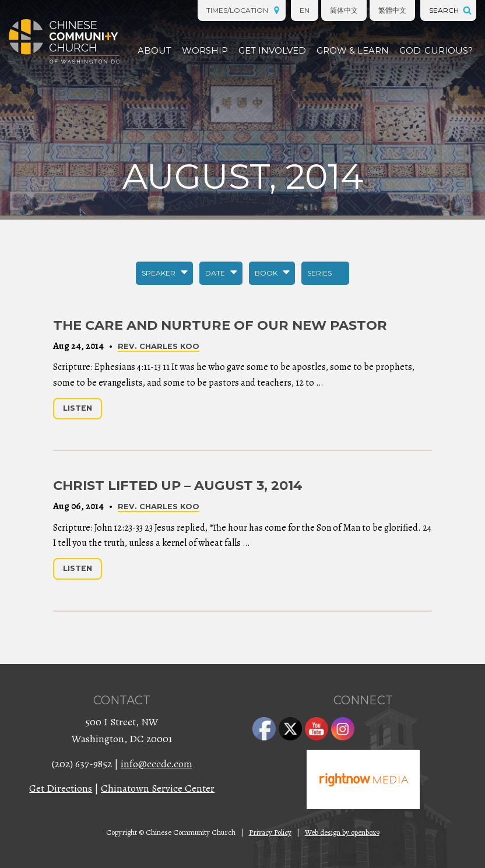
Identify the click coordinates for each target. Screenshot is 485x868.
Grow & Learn (353, 50)
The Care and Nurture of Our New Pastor (220, 325)
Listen (78, 408)
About (154, 50)
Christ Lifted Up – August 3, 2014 (178, 485)
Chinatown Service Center (158, 788)
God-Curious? (436, 50)
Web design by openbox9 (342, 832)
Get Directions (61, 788)
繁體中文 (392, 10)
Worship (205, 50)
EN (305, 10)
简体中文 (344, 10)
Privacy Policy (270, 832)
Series (319, 273)
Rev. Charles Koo (159, 346)
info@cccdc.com (157, 764)
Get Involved (272, 50)
